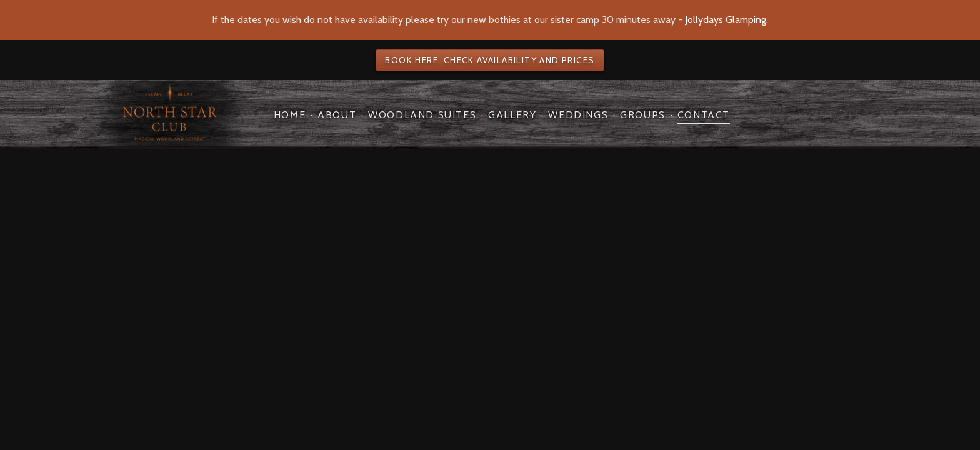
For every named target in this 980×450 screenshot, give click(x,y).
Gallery (512, 115)
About (337, 115)
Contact (704, 115)
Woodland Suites (422, 115)
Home (290, 115)
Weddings (578, 115)
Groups (643, 115)
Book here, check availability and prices (490, 60)
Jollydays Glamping (726, 20)
